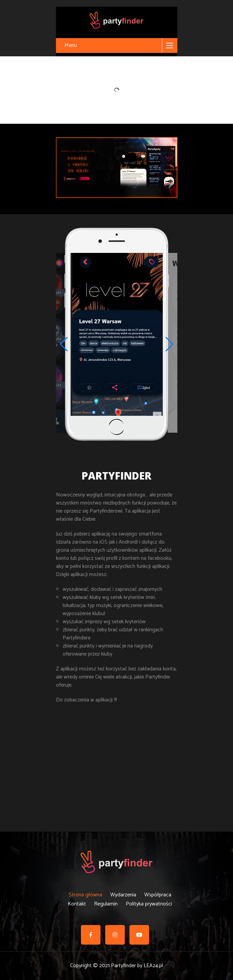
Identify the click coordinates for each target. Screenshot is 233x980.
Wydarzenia (123, 893)
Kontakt (77, 903)
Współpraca (158, 893)
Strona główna (85, 893)
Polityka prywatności (149, 903)
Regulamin (106, 903)
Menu (71, 45)
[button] (169, 344)
